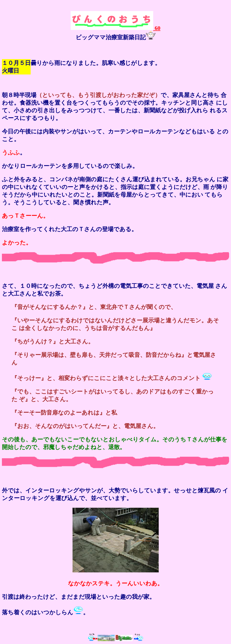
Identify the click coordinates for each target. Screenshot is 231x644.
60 (115, 28)
